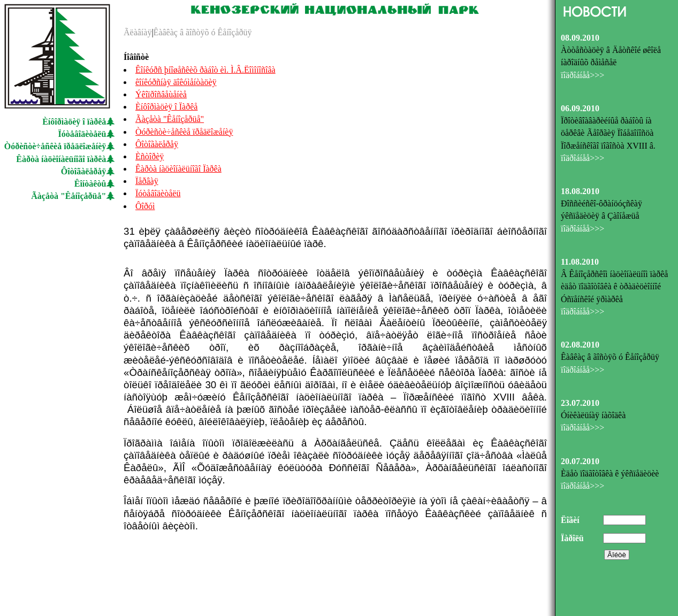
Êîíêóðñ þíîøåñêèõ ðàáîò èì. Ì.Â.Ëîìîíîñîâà (205, 70)
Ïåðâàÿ (147, 181)
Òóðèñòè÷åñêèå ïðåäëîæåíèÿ (55, 146)
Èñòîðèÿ (150, 156)
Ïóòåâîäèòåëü (82, 134)
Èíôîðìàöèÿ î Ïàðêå (166, 107)
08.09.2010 (580, 38)
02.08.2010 (580, 345)
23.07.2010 (580, 403)
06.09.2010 (580, 108)
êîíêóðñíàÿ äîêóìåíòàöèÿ (176, 82)
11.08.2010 (580, 262)
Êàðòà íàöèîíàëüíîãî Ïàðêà (178, 169)
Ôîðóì (145, 206)
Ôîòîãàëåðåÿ (83, 171)
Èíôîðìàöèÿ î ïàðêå (74, 122)
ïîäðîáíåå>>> (582, 75)
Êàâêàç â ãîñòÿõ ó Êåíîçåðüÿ (203, 32)
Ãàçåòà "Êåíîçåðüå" (68, 196)
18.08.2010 (580, 191)
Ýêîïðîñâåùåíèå (161, 94)
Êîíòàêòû (90, 184)
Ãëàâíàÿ (138, 32)
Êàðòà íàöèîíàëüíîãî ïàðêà (61, 159)
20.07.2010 (580, 461)
